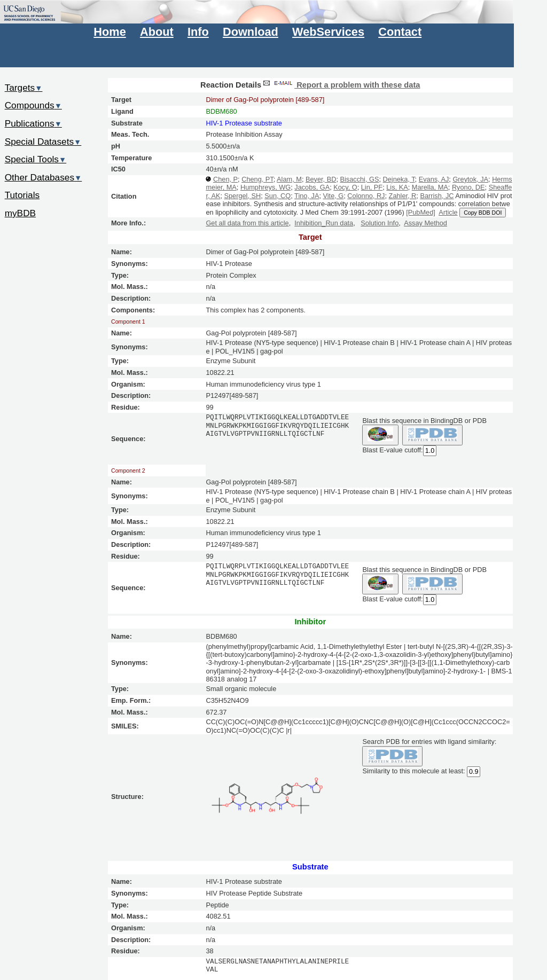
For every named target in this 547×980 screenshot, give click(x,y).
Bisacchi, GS (359, 179)
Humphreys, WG (265, 187)
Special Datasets (43, 142)
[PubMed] (421, 212)
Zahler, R (403, 196)
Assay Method (425, 223)
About (157, 32)
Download (251, 32)
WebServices (328, 32)
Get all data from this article (247, 223)
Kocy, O (345, 187)
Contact (400, 32)
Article (448, 212)
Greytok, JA (470, 179)
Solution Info (380, 223)
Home (110, 32)
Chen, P (225, 179)
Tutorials (22, 195)
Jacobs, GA (312, 187)
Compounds (33, 105)
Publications (33, 123)
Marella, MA (430, 187)
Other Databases (44, 177)
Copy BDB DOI (483, 213)
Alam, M (289, 179)
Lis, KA (397, 187)
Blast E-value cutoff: (392, 450)
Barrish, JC (437, 196)
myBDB (20, 213)
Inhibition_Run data (324, 223)
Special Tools (36, 159)
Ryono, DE (468, 187)
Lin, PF (372, 187)
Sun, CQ (278, 196)
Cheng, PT (257, 179)
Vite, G (333, 196)
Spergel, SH (242, 196)
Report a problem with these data (341, 85)
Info (198, 32)
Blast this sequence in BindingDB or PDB (424, 421)
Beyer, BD (321, 179)
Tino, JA (307, 196)
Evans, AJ (434, 179)
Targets (24, 88)
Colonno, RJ (366, 196)
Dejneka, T (399, 179)
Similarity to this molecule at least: (413, 770)
